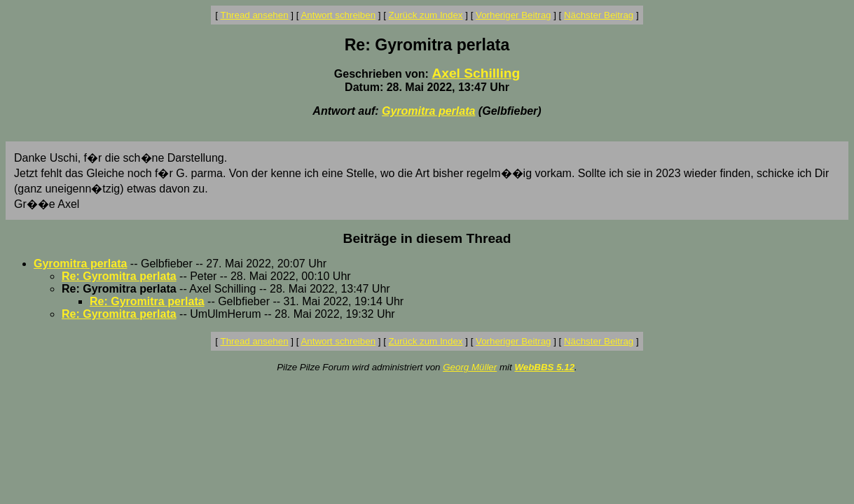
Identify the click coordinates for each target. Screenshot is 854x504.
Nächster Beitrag (599, 15)
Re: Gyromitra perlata (119, 276)
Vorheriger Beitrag (513, 15)
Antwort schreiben (338, 15)
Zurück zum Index (426, 15)
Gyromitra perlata (428, 111)
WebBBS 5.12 (544, 367)
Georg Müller (470, 367)
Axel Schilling (476, 73)
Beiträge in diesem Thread (427, 238)
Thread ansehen (255, 15)
